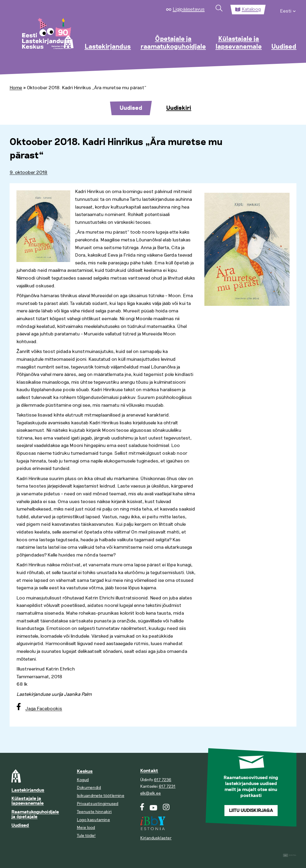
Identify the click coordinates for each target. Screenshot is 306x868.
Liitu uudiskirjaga (251, 811)
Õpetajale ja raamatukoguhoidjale (173, 43)
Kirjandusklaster (156, 838)
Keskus (85, 771)
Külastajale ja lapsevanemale (239, 43)
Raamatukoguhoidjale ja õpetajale (35, 814)
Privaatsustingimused (98, 804)
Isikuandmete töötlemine (101, 796)
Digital (290, 855)
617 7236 (163, 780)
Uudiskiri (179, 108)
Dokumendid (89, 788)
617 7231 (167, 786)
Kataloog (251, 9)
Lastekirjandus (108, 47)
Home (16, 88)
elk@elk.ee (150, 793)
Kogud (83, 780)
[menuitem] (288, 10)
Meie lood (86, 828)
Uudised (284, 47)
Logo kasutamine (93, 820)
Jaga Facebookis (44, 709)
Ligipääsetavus (189, 9)
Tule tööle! (86, 836)
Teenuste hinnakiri (94, 812)
